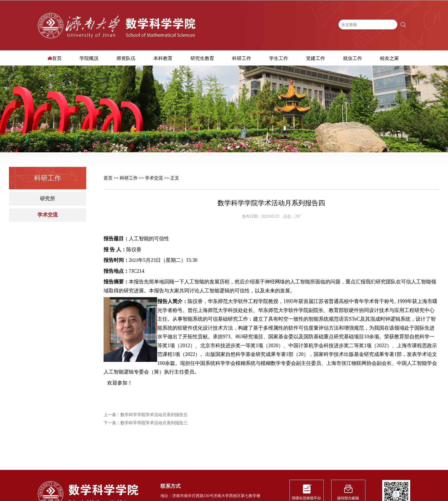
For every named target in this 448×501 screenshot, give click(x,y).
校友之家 (389, 58)
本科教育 (163, 58)
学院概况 (89, 58)
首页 (55, 58)
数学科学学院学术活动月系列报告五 (154, 415)
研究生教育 (202, 58)
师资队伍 (126, 58)
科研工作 (242, 58)
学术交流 (48, 215)
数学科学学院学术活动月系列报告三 (154, 423)
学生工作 (279, 58)
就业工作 (353, 58)
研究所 (48, 199)
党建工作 (316, 58)
